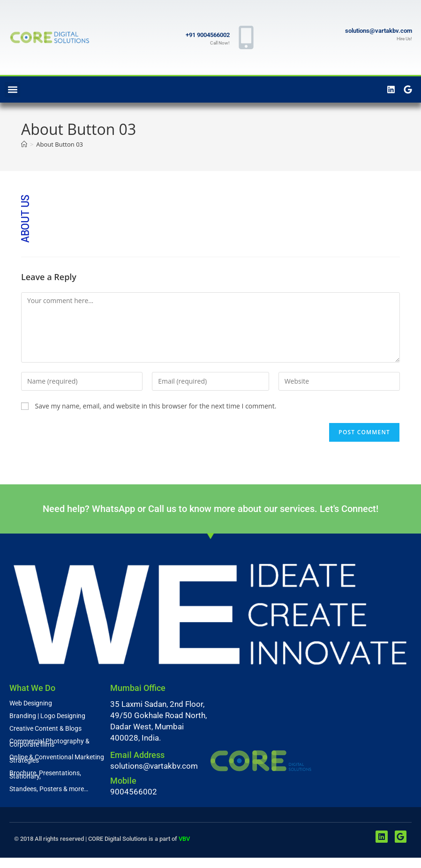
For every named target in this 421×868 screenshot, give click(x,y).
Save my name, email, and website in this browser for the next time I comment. (156, 406)
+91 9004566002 (208, 35)
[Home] (24, 144)
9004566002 (134, 792)
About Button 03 (60, 144)
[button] (12, 90)
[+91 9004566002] (246, 37)
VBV (184, 839)
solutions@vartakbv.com (379, 31)
